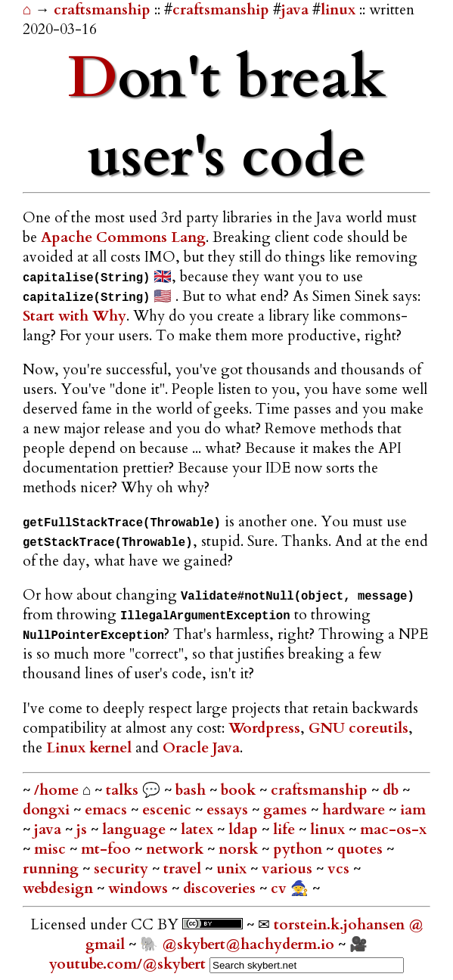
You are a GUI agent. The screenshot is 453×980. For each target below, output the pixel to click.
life (286, 830)
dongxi (48, 810)
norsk (240, 849)
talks (122, 790)
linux (338, 10)
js (84, 830)
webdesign (60, 889)
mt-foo (108, 849)
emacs (108, 810)
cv (281, 889)
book (240, 790)
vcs (340, 869)
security (123, 869)
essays (229, 810)
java (295, 10)
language (136, 830)
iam (413, 810)
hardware (355, 810)
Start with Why (74, 316)
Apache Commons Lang (123, 237)
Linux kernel (89, 748)
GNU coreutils (358, 728)
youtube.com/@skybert (127, 964)
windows (140, 889)
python (299, 849)
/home (56, 790)
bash (192, 790)
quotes (362, 849)
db (392, 790)
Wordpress (264, 728)
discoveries (221, 889)
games (287, 810)
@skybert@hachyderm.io (248, 944)
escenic (169, 810)
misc (52, 849)
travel (184, 869)
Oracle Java (201, 748)
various (289, 869)
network (177, 849)
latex (199, 830)
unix (233, 869)
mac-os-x (393, 830)
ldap (245, 830)
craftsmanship (104, 10)
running (53, 869)
